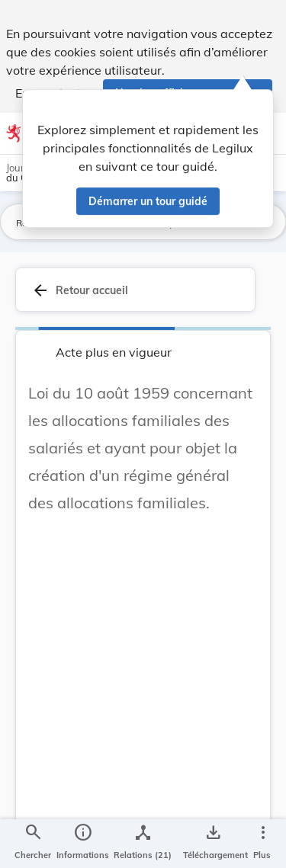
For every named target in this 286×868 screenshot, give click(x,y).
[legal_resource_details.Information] (83, 844)
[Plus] (262, 844)
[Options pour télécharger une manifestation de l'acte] (212, 844)
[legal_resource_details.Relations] (143, 844)
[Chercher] (33, 844)
